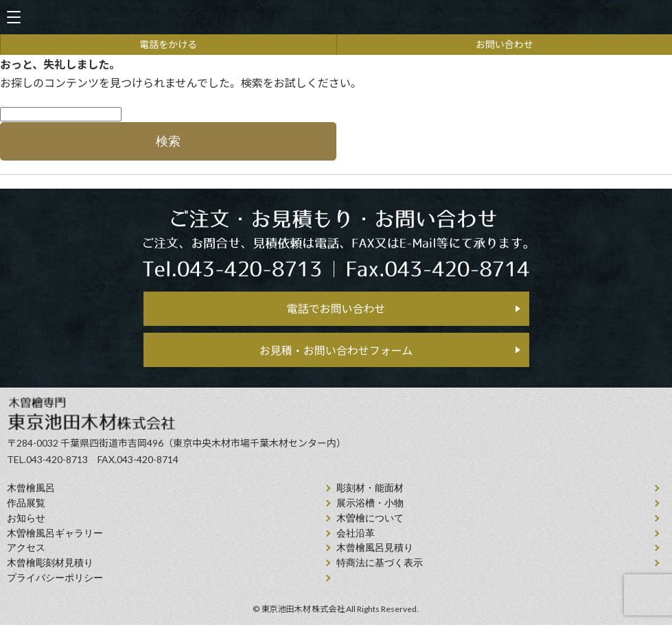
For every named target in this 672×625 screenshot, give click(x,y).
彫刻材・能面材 (370, 488)
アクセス (26, 548)
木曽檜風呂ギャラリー (55, 533)
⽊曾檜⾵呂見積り (375, 548)
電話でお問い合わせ (336, 308)
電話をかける (168, 44)
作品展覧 (26, 503)
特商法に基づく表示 (380, 563)
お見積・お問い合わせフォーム (336, 350)
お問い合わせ (505, 44)
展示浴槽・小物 (370, 503)
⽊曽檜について (370, 518)
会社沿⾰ (356, 533)
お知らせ (26, 518)
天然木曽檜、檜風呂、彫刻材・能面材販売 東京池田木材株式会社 (336, 17)
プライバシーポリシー (55, 578)
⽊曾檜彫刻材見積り (50, 563)
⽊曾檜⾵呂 (31, 488)
